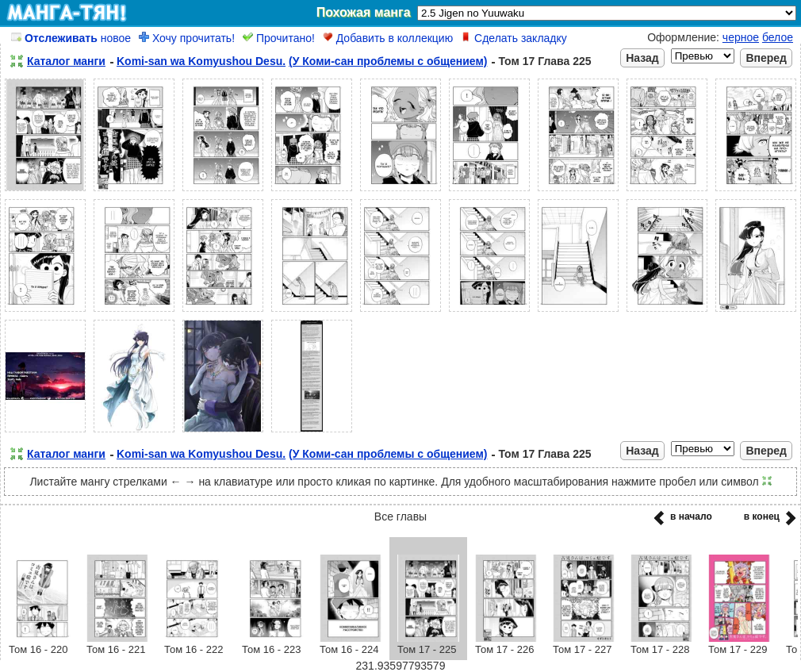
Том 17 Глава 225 (544, 61)
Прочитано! (279, 38)
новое (71, 38)
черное (741, 37)
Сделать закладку (514, 38)
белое (778, 37)
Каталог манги (66, 61)
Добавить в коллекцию (388, 38)
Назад (642, 58)
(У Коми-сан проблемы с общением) (388, 61)
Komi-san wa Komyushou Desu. (201, 61)
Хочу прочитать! (187, 38)
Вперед (766, 58)
